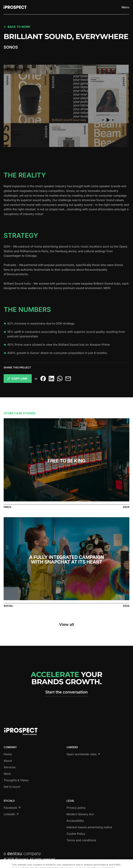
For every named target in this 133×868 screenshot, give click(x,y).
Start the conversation (66, 692)
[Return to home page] (15, 7)
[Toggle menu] (125, 7)
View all (66, 625)
